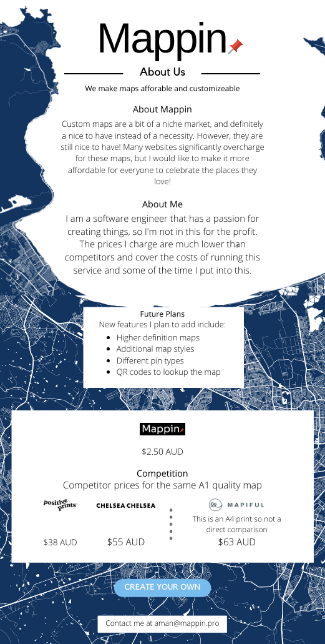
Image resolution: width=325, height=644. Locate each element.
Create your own (162, 587)
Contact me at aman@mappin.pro (162, 623)
